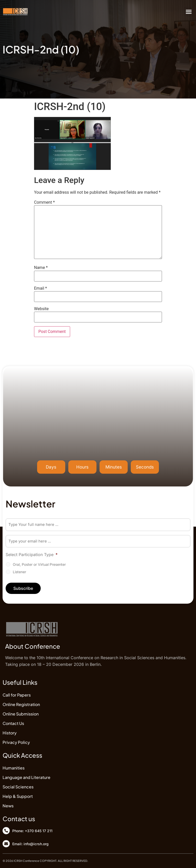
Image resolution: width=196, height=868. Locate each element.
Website (41, 309)
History (10, 733)
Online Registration (21, 704)
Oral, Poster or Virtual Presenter (39, 564)
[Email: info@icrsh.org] (6, 844)
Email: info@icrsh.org (30, 844)
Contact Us (13, 723)
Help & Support (18, 796)
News (8, 806)
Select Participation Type (32, 555)
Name (41, 268)
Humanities (14, 768)
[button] (189, 12)
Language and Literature (26, 777)
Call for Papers (17, 695)
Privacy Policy (16, 742)
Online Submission (21, 714)
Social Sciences (18, 787)
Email (40, 288)
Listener (19, 572)
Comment (44, 202)
